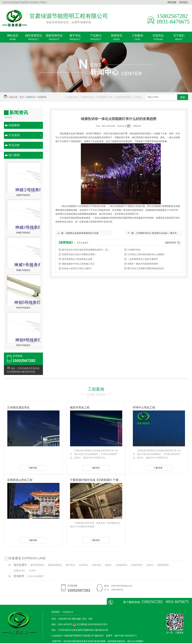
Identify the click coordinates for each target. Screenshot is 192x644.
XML (91, 619)
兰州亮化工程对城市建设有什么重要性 (146, 254)
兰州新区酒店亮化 (18, 408)
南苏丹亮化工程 (80, 408)
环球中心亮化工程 (144, 408)
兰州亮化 (138, 97)
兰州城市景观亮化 (123, 97)
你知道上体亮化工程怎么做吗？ (77, 268)
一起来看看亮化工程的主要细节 (143, 259)
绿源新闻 (42, 97)
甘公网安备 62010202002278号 (90, 624)
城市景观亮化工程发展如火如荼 (77, 259)
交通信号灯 (19, 571)
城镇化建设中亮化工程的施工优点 (78, 264)
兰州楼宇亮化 (87, 97)
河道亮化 (158, 38)
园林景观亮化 (54, 38)
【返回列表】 (170, 243)
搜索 (183, 97)
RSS (85, 619)
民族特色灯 (137, 565)
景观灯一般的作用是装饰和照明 (143, 264)
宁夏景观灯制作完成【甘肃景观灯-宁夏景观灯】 (96, 480)
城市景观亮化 (33, 38)
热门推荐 (14, 155)
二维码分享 (137, 126)
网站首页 (13, 38)
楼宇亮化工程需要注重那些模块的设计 (146, 268)
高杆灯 (150, 565)
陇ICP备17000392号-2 (126, 636)
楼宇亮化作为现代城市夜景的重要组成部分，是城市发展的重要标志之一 (87, 250)
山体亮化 (84, 565)
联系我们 (184, 2)
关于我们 (179, 38)
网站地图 (172, 2)
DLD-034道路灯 (36, 576)
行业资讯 (14, 135)
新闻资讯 (117, 38)
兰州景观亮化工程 (104, 97)
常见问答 (14, 145)
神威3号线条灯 (23, 195)
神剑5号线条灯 (23, 308)
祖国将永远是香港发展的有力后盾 (82, 233)
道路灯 (108, 565)
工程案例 (137, 38)
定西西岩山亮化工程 (20, 480)
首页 (22, 97)
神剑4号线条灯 (23, 345)
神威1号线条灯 (23, 270)
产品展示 (96, 38)
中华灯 (33, 571)
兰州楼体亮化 (72, 97)
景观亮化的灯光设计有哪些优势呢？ (79, 254)
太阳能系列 (122, 565)
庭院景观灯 (163, 565)
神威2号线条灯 (23, 233)
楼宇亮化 (75, 38)
